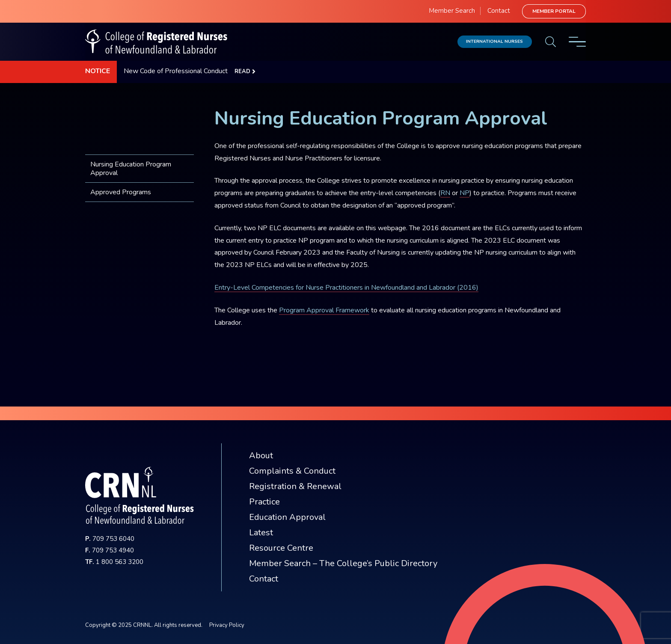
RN (445, 193)
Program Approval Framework (324, 310)
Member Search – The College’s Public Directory (343, 563)
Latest (261, 533)
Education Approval (287, 517)
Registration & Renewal (295, 486)
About (261, 456)
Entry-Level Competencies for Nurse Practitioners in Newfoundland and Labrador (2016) (346, 288)
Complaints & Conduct (292, 471)
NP (465, 193)
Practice (264, 502)
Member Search (452, 11)
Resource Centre (281, 548)
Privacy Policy (227, 625)
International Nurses (494, 41)
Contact (499, 11)
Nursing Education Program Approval (131, 169)
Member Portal (554, 11)
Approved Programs (121, 192)
